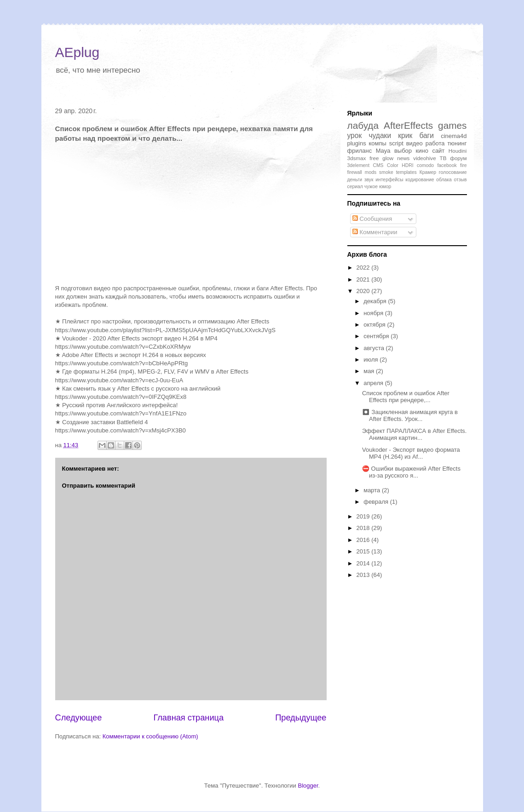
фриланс (360, 151)
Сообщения (372, 219)
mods (371, 172)
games (452, 125)
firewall (355, 172)
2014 (364, 563)
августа (374, 348)
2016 (364, 540)
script (396, 143)
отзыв (460, 180)
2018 (364, 528)
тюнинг (457, 143)
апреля (374, 383)
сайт (438, 151)
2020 (364, 291)
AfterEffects (408, 125)
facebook (447, 165)
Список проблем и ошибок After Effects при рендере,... (406, 397)
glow (388, 158)
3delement (359, 165)
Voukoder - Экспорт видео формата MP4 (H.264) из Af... (411, 453)
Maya (383, 151)
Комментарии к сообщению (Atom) (150, 736)
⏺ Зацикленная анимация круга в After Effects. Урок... (410, 416)
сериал (355, 187)
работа (435, 143)
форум (458, 158)
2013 (364, 575)
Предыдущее (301, 718)
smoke (386, 172)
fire (463, 165)
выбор (403, 151)
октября (375, 325)
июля (371, 360)
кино (422, 151)
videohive (424, 158)
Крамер (428, 172)
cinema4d (454, 136)
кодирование (420, 180)
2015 (364, 551)
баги (426, 135)
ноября (374, 313)
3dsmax (357, 158)
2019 (364, 516)
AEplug (78, 52)
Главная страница (188, 718)
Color (393, 165)
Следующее (79, 718)
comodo (425, 165)
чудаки (380, 135)
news (403, 158)
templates (406, 172)
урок (355, 135)
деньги (355, 180)
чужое (371, 187)
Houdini (458, 151)
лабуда (363, 125)
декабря (376, 301)
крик (405, 135)
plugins (357, 143)
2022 (364, 268)
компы (378, 143)
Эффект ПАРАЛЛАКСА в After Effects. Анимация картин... (414, 435)
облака (444, 180)
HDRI (407, 165)
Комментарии (375, 232)
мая (370, 371)
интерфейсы (389, 180)
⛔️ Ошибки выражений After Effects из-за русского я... (411, 472)
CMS (378, 165)
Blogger (308, 786)
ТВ (443, 158)
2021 (364, 279)
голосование (453, 172)
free (374, 158)
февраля (377, 502)
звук (369, 180)
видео (415, 143)
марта (373, 490)
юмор (385, 187)
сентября (377, 336)
